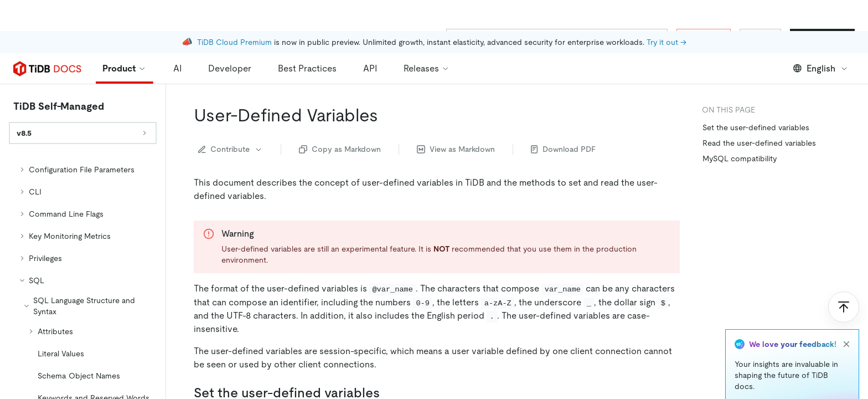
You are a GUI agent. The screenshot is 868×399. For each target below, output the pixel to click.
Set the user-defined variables (756, 96)
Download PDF (563, 118)
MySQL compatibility (740, 127)
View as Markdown (456, 118)
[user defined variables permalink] (387, 84)
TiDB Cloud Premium (234, 11)
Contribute (231, 118)
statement (291, 390)
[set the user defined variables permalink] (389, 362)
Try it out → (666, 11)
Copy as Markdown (340, 118)
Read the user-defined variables (759, 112)
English (821, 37)
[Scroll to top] (844, 276)
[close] (846, 313)
